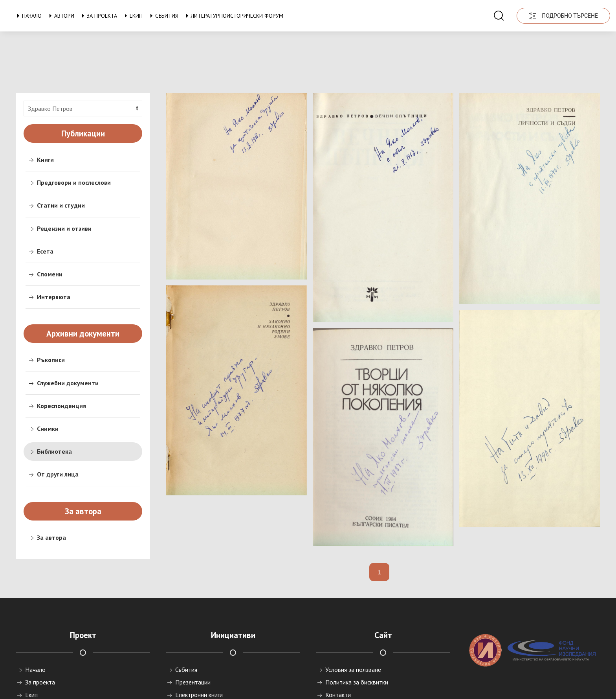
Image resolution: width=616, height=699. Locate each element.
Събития (163, 16)
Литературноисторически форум (233, 16)
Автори (60, 16)
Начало (28, 16)
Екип (132, 16)
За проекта (98, 16)
